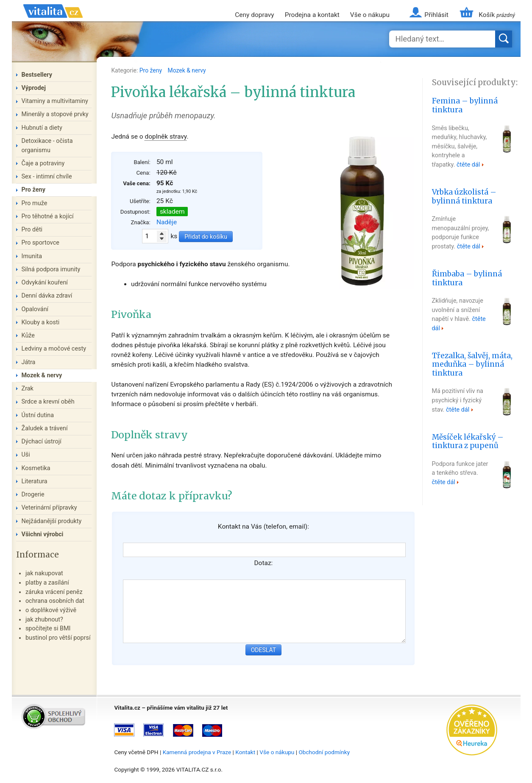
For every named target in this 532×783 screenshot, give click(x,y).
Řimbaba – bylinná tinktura (467, 278)
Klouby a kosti (41, 322)
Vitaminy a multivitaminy (55, 101)
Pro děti (32, 230)
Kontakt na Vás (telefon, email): (263, 527)
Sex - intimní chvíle (47, 177)
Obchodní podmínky (324, 752)
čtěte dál (468, 165)
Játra (29, 362)
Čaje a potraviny (43, 163)
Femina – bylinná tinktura (465, 105)
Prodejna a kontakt (312, 15)
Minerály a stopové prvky (55, 114)
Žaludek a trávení (45, 428)
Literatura (35, 481)
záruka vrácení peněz (54, 592)
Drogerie (33, 495)
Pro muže (35, 203)
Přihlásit (436, 15)
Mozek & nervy (187, 70)
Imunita (32, 256)
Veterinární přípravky (49, 508)
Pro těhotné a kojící (48, 216)
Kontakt (245, 752)
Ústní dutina (38, 415)
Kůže (28, 336)
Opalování (35, 309)
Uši (26, 455)
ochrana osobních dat (55, 601)
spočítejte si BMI (48, 628)
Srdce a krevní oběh (48, 402)
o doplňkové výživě (51, 610)
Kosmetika (36, 468)
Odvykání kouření (45, 283)
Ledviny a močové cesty (54, 349)
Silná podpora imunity (51, 269)
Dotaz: (263, 563)
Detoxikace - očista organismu (47, 146)
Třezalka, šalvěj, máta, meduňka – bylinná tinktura (472, 365)
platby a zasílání (47, 583)
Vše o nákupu (370, 15)
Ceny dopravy (254, 15)
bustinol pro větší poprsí (58, 638)
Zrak (28, 389)
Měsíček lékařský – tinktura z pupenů (468, 442)
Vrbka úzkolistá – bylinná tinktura (464, 196)
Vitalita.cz (53, 21)
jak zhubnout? (44, 620)
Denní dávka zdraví (47, 296)
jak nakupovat (44, 573)
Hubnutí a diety (42, 128)
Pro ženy (152, 70)
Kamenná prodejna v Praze (197, 752)
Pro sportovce (40, 243)
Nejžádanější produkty (52, 521)
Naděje (167, 222)
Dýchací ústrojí (42, 442)
